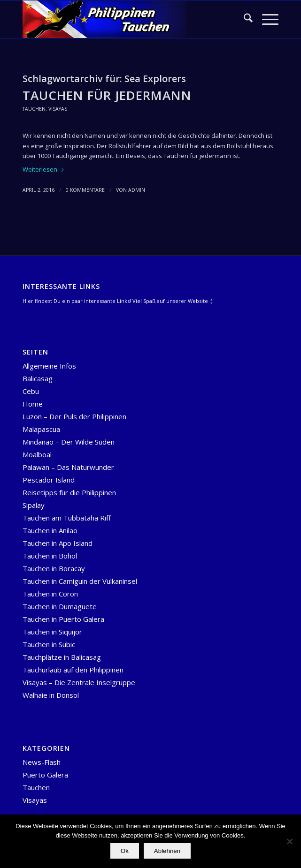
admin (137, 190)
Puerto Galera (45, 775)
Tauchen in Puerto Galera (63, 619)
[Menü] (266, 19)
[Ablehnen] (289, 841)
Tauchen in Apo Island (58, 543)
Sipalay (34, 505)
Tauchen (34, 109)
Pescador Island (49, 480)
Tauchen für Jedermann (107, 95)
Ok (125, 851)
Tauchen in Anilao (50, 530)
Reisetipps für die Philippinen (69, 492)
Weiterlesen (44, 169)
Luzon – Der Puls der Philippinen (74, 416)
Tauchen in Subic (49, 644)
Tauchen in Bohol (50, 556)
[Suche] (243, 19)
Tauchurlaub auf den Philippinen (73, 670)
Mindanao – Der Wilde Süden (69, 442)
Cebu (31, 391)
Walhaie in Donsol (51, 695)
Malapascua (41, 429)
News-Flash (42, 762)
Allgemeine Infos (49, 366)
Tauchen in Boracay (54, 568)
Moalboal (37, 454)
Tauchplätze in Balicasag (62, 657)
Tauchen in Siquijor (52, 632)
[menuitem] (243, 19)
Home (33, 404)
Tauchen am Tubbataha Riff (67, 518)
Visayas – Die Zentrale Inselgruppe (79, 682)
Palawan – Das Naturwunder (68, 467)
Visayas (58, 109)
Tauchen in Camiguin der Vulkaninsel (80, 581)
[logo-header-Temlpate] (125, 19)
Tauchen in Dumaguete (60, 606)
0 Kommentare (85, 190)
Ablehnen (167, 851)
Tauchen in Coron (50, 594)
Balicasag (38, 378)
